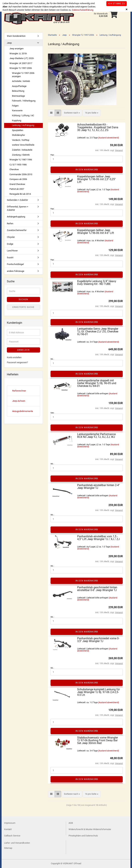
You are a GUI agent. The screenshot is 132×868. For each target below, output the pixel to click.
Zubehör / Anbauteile (22, 150)
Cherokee (14, 169)
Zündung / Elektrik (21, 155)
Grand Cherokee (17, 184)
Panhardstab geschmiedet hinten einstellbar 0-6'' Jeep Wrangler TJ (97, 589)
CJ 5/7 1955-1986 (18, 165)
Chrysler (11, 237)
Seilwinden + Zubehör (17, 200)
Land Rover (12, 251)
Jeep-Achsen (19, 401)
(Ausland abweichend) (109, 138)
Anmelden (23, 350)
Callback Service (12, 836)
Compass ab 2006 (18, 179)
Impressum (10, 823)
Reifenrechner (19, 391)
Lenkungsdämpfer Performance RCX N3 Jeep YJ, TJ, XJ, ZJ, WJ (96, 436)
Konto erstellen (14, 357)
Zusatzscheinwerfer (17, 230)
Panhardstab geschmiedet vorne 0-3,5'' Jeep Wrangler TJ (98, 640)
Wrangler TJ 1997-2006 (21, 68)
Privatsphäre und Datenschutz (83, 836)
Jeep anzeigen (16, 49)
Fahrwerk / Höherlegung (24, 101)
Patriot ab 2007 (17, 189)
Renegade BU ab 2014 (20, 194)
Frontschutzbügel (15, 264)
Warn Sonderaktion (16, 36)
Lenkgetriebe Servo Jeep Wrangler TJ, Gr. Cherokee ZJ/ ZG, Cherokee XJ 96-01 (98, 331)
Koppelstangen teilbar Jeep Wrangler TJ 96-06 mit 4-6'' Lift (96, 232)
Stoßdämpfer (18, 135)
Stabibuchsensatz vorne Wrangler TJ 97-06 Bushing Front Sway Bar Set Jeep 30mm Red (98, 740)
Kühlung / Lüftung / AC (23, 115)
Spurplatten (18, 130)
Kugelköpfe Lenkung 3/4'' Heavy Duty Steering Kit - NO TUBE (97, 283)
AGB (71, 823)
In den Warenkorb (87, 170)
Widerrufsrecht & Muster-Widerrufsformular (90, 829)
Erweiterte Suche (23, 307)
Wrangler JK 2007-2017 (21, 63)
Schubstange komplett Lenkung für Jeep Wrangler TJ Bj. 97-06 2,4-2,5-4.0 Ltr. (98, 692)
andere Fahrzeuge (16, 271)
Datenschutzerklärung (83, 10)
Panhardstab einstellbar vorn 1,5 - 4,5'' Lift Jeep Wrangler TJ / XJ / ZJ (98, 538)
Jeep (9, 43)
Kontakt (8, 829)
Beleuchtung (18, 91)
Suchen (23, 299)
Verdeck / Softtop (21, 140)
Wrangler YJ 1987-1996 (21, 160)
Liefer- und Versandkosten (17, 843)
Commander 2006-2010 (21, 174)
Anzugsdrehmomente (23, 411)
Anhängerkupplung (16, 217)
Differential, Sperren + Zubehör (18, 208)
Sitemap (8, 848)
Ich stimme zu (117, 4)
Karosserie (17, 110)
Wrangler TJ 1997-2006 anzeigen (23, 75)
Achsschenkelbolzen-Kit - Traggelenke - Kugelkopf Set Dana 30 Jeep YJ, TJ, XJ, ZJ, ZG (98, 127)
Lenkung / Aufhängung (23, 125)
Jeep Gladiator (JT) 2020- (22, 58)
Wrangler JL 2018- (18, 53)
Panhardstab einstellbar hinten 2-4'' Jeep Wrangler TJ (98, 487)
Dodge (10, 244)
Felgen (15, 106)
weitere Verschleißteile (23, 145)
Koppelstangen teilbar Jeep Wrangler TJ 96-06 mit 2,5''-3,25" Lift (96, 179)
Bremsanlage (18, 96)
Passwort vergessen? (17, 362)
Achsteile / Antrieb (21, 81)
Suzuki (10, 257)
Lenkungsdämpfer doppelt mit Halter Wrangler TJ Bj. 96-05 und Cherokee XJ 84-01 (97, 383)
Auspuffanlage (19, 86)
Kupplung (17, 120)
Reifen (10, 223)
